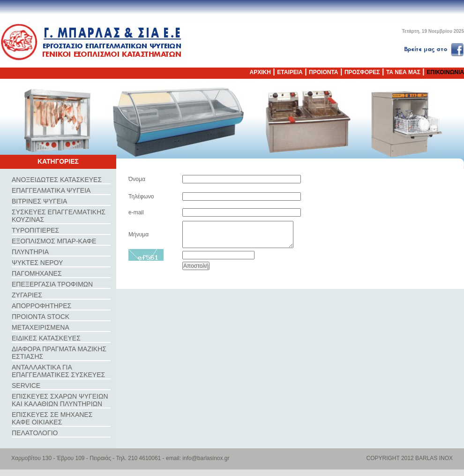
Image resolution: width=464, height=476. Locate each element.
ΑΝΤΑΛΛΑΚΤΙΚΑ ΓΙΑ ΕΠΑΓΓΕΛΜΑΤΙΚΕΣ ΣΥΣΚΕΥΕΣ (58, 371)
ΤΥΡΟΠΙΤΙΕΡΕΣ (35, 230)
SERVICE (26, 385)
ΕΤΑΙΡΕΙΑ (290, 72)
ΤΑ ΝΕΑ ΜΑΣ (403, 72)
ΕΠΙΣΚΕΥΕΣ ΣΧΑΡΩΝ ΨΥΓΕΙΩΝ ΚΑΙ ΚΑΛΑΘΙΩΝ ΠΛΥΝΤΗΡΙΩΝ (60, 400)
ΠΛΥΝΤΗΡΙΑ (30, 252)
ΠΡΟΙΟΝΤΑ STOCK (41, 317)
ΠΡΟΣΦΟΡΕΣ (362, 72)
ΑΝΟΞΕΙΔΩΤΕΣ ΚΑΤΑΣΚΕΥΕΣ (57, 180)
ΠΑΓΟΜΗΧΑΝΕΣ (37, 273)
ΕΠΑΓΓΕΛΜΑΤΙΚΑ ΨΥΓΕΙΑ (51, 190)
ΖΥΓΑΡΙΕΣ (27, 295)
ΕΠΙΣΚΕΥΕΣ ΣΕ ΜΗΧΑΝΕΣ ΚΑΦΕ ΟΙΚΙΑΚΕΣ (52, 418)
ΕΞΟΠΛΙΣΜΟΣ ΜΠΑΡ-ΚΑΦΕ (54, 241)
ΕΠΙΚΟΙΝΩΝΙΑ (445, 72)
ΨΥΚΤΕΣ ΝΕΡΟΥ (37, 263)
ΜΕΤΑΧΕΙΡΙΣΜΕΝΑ (41, 327)
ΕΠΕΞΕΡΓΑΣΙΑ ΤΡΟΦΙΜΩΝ (52, 284)
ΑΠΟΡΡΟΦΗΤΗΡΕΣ (41, 306)
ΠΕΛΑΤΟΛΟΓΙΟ (35, 433)
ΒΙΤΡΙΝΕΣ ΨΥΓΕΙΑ (39, 201)
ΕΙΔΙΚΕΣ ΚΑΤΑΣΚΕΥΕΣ (46, 338)
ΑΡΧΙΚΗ (260, 72)
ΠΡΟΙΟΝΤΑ (323, 72)
